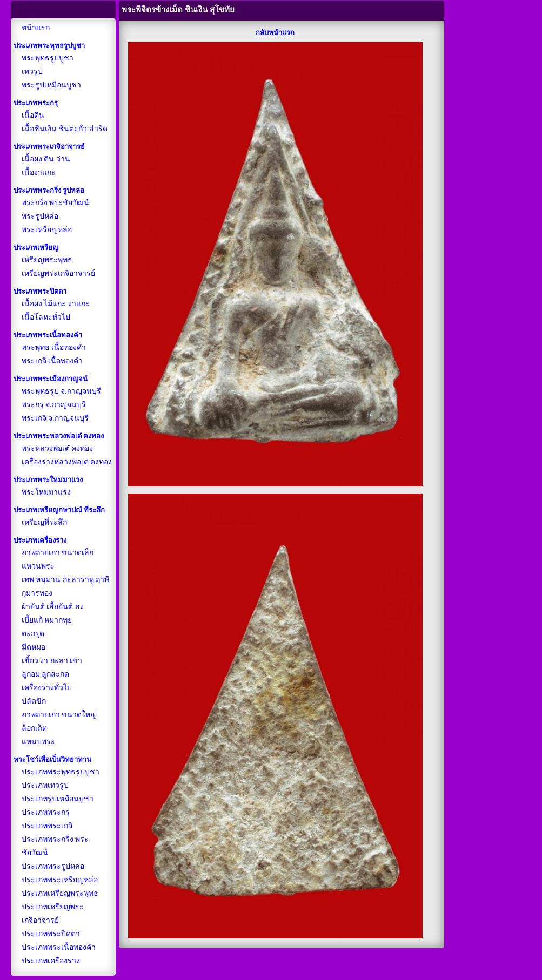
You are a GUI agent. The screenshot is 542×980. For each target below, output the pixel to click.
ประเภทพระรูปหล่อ (53, 866)
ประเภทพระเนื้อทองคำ (59, 947)
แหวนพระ (38, 566)
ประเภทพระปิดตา (51, 934)
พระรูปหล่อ (40, 216)
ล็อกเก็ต (34, 728)
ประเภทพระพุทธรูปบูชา (61, 772)
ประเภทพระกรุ (46, 812)
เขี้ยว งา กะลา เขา (52, 661)
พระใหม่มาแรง (46, 492)
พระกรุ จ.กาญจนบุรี (54, 405)
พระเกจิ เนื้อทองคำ (52, 361)
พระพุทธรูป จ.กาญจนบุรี (61, 391)
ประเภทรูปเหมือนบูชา (58, 799)
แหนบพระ (38, 742)
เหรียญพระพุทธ (47, 260)
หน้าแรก (36, 28)
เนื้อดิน (33, 115)
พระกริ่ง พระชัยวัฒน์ (56, 203)
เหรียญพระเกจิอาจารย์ (58, 273)
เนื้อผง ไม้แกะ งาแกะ (56, 304)
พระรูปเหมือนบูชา (51, 85)
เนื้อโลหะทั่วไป (46, 317)
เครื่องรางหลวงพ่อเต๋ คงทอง (67, 462)
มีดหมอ (34, 647)
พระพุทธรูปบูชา (48, 58)
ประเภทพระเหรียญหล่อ (60, 880)
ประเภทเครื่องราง (51, 961)
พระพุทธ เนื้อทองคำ (54, 347)
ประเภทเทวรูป (45, 785)
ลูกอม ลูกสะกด (46, 674)
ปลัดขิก (34, 701)
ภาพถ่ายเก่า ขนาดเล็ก (58, 553)
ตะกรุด (33, 634)
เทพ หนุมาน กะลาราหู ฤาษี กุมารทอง (66, 586)
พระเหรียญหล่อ (47, 230)
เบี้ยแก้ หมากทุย (47, 620)
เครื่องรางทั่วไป (47, 688)
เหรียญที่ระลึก (44, 522)
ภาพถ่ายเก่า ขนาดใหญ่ (59, 715)
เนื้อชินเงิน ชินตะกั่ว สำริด (65, 129)
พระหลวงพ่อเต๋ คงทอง (58, 448)
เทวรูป (32, 72)
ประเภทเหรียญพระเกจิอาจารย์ (53, 914)
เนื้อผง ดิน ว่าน (46, 159)
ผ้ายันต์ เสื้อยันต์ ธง (53, 607)
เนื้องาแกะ (39, 173)
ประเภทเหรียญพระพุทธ (60, 893)
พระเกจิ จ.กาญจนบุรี (55, 418)
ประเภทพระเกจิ (47, 826)
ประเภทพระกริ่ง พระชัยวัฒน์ (55, 846)
